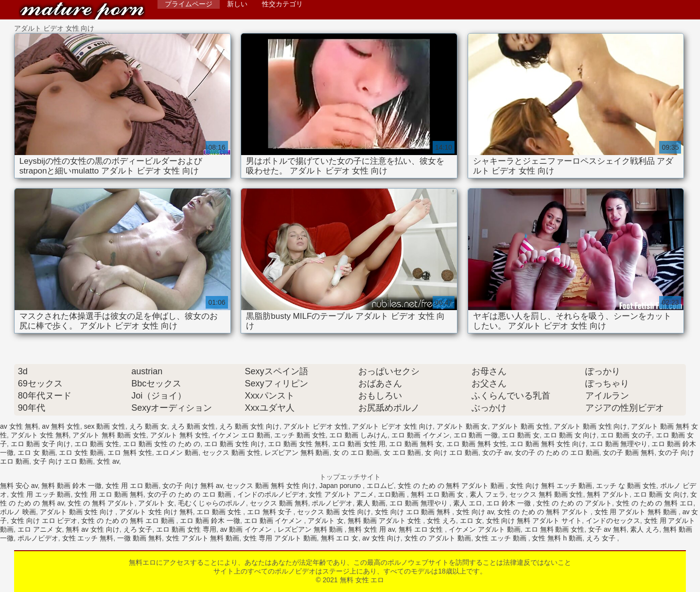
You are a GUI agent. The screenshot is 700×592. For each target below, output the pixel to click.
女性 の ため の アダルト (574, 503)
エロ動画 (392, 494)
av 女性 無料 (19, 426)
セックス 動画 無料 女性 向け (271, 486)
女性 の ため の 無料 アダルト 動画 (452, 486)
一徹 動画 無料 (140, 538)
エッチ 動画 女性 (300, 435)
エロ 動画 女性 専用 (186, 529)
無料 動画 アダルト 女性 (385, 521)
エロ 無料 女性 (130, 453)
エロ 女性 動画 (81, 453)
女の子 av (497, 453)
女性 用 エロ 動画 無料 (109, 494)
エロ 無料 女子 (270, 512)
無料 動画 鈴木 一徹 (71, 486)
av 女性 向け (381, 538)
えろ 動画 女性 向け (249, 426)
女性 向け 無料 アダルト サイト (534, 521)
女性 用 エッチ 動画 (41, 494)
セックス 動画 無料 (279, 503)
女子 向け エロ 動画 (63, 461)
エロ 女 (471, 521)
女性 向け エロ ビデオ (44, 521)
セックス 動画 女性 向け (334, 512)
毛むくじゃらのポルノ (212, 503)
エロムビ (380, 486)
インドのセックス (613, 521)
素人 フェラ (488, 494)
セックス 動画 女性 (231, 453)
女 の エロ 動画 (356, 453)
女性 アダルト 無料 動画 (203, 538)
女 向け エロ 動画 (452, 453)
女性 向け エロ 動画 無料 (413, 512)
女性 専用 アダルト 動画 (280, 538)
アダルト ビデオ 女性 (316, 426)
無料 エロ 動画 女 (438, 494)
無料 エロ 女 (340, 538)
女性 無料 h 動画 (557, 538)
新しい (237, 4)
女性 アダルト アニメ (341, 494)
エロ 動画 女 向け (570, 435)
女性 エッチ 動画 (502, 538)
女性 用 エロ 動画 (132, 486)
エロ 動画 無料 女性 (476, 444)
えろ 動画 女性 (193, 426)
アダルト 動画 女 (462, 426)
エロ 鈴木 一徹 (509, 503)
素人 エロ (468, 503)
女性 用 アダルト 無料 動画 (637, 512)
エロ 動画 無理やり (619, 444)
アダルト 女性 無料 (40, 435)
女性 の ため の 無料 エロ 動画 (129, 521)
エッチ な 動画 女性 (626, 486)
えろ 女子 (138, 529)
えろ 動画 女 (148, 426)
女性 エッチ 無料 (88, 538)
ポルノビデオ (332, 503)
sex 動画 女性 (105, 426)
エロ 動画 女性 (97, 444)
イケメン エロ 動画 (241, 435)
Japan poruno (341, 486)
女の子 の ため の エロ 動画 (557, 453)
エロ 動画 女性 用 (359, 444)
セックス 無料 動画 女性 (546, 494)
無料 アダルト (608, 494)
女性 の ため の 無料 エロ (655, 503)
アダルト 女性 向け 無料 (156, 512)
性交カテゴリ (282, 4)
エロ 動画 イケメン (420, 435)
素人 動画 (371, 503)
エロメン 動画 (177, 453)
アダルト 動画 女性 (521, 426)
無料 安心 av (19, 486)
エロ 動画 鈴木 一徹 (210, 521)
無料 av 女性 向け (92, 529)
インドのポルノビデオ (271, 494)
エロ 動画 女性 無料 (298, 444)
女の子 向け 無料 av (192, 486)
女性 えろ (441, 521)
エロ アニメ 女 (40, 529)
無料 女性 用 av (371, 529)
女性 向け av (475, 512)
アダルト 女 (156, 503)
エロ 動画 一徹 (476, 435)
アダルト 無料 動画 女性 (109, 435)
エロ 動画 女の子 (626, 435)
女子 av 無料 (607, 529)
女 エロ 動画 (402, 453)
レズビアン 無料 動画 (297, 453)
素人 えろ (645, 529)
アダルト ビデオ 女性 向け (392, 426)
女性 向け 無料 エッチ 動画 (551, 486)
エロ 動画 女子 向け (41, 444)
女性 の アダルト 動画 (438, 538)
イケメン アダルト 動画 (485, 529)
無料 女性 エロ (82, 11)
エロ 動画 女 (521, 435)
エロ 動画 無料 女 (416, 444)
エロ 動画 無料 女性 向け (548, 444)
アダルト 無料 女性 (179, 435)
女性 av (108, 461)
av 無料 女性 (61, 426)
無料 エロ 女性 (422, 529)
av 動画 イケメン (247, 529)
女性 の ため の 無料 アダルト (544, 512)
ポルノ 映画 (18, 512)
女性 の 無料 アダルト (101, 503)
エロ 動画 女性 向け (234, 444)
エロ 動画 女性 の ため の (162, 444)
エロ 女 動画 (36, 453)
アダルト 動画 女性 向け (591, 426)
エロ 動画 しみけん (358, 435)
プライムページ (189, 4)
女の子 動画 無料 (629, 453)
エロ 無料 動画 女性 (555, 529)
